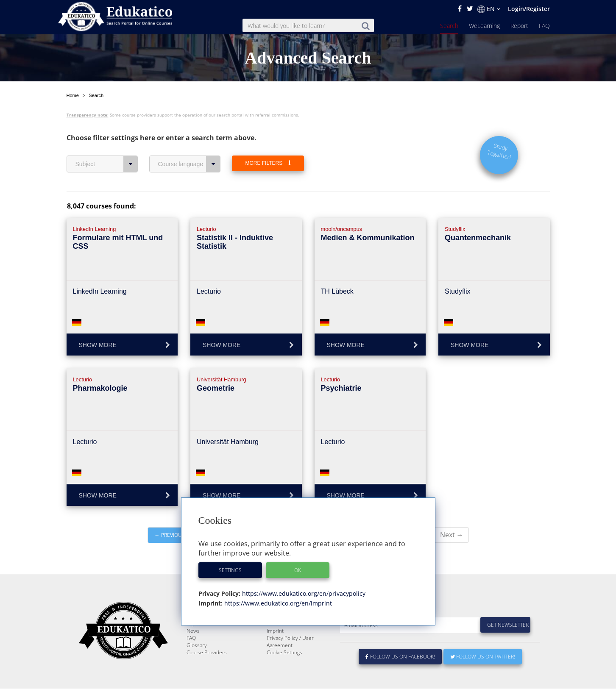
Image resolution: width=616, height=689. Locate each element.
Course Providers (207, 673)
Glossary (197, 665)
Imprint (275, 651)
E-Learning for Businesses (297, 637)
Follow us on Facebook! (400, 677)
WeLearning (484, 26)
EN (489, 9)
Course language (189, 164)
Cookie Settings (284, 673)
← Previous (170, 535)
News (193, 651)
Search (449, 26)
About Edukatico (285, 629)
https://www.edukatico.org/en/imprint (277, 603)
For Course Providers (291, 644)
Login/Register (529, 9)
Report (519, 26)
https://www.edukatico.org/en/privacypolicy (303, 593)
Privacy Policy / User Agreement (290, 662)
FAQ (544, 26)
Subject (107, 164)
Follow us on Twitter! (483, 677)
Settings (230, 570)
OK (298, 570)
